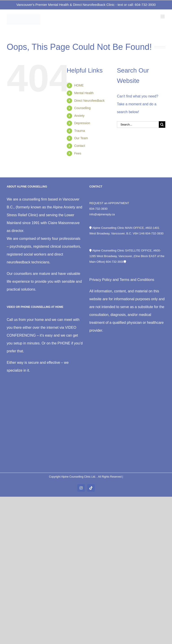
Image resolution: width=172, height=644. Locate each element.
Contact (80, 146)
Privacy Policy (101, 280)
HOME (79, 85)
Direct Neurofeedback (89, 101)
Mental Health (84, 93)
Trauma (80, 131)
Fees (78, 153)
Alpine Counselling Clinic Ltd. (79, 477)
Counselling (82, 108)
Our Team (81, 138)
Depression (82, 123)
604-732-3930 (98, 209)
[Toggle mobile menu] (163, 17)
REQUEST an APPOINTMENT (109, 203)
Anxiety (79, 116)
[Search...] (138, 125)
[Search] (162, 125)
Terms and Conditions (137, 280)
